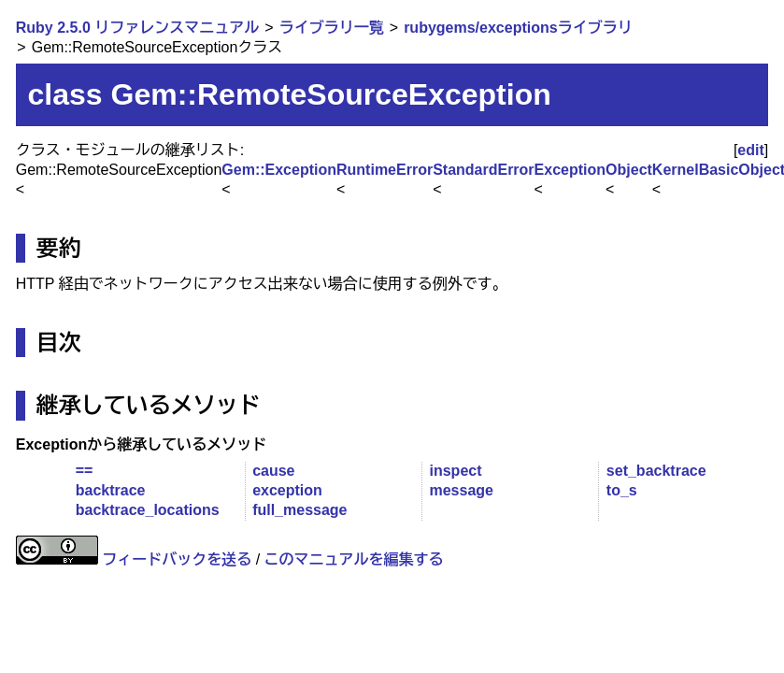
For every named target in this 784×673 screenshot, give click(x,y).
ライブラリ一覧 (332, 28)
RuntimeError (385, 170)
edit (750, 150)
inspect (455, 471)
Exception (570, 170)
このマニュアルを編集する (354, 559)
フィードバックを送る (177, 559)
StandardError (483, 170)
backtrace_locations (148, 510)
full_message (299, 510)
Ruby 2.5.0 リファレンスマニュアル (137, 28)
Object (629, 170)
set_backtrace (656, 471)
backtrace (111, 490)
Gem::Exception (279, 170)
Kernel (676, 170)
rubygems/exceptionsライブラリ (518, 28)
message (461, 490)
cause (273, 471)
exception (287, 490)
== (85, 471)
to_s (622, 490)
